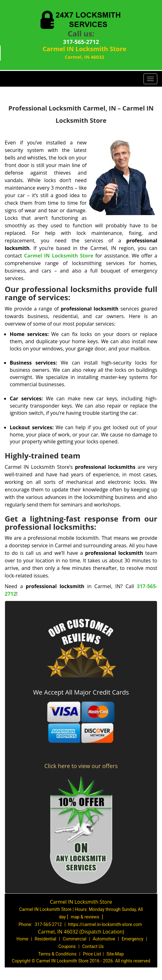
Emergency (132, 939)
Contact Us (93, 946)
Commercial (75, 939)
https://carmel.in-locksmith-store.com (105, 924)
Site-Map (115, 954)
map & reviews (85, 917)
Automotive (104, 939)
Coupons (67, 946)
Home (22, 939)
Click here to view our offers (81, 766)
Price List (92, 954)
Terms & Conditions (57, 954)
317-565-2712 (81, 42)
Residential (46, 939)
